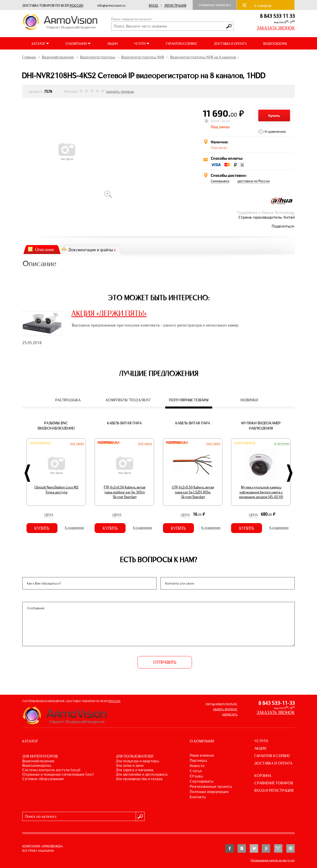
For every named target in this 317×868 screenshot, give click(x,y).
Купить (274, 115)
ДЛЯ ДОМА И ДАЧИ (130, 765)
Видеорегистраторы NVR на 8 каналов (203, 57)
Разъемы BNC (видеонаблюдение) (56, 426)
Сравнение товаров (215, 5)
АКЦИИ (112, 44)
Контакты (198, 797)
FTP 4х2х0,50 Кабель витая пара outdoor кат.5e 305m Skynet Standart (125, 492)
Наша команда (202, 755)
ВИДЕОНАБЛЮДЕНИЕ (38, 761)
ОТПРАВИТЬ (165, 662)
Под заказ (77, 443)
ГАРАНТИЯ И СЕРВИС (182, 44)
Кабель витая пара (124, 423)
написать (230, 714)
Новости (197, 766)
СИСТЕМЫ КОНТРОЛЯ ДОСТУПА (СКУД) (51, 770)
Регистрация (175, 6)
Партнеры (198, 760)
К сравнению (275, 131)
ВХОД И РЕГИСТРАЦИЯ (274, 790)
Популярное (40, 443)
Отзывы (196, 776)
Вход (153, 6)
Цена (49, 515)
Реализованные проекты (211, 786)
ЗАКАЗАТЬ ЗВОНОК (276, 28)
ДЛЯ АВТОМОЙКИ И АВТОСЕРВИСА (142, 774)
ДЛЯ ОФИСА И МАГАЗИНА (135, 770)
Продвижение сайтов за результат (273, 860)
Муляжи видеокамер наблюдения (261, 426)
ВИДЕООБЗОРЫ (275, 44)
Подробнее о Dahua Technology (266, 212)
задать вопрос (225, 709)
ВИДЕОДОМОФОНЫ (37, 765)
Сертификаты (202, 781)
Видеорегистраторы (98, 57)
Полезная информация (209, 792)
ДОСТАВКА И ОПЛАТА (230, 44)
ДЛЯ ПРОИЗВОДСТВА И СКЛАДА (139, 779)
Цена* (216, 121)
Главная (29, 57)
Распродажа (109, 443)
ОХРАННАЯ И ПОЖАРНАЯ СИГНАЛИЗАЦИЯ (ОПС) (58, 774)
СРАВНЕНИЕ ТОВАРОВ (274, 783)
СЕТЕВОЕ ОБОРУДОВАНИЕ (43, 779)
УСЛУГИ (261, 741)
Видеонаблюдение (58, 57)
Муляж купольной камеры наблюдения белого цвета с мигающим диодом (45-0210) (261, 492)
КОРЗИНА (263, 776)
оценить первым (120, 91)
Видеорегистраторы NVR (143, 57)
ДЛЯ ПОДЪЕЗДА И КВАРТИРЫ (137, 761)
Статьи (196, 771)
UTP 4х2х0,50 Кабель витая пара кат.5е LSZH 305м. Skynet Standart (193, 492)
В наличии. (282, 443)
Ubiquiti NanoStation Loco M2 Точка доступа (56, 490)
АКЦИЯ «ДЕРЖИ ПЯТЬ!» (109, 313)
